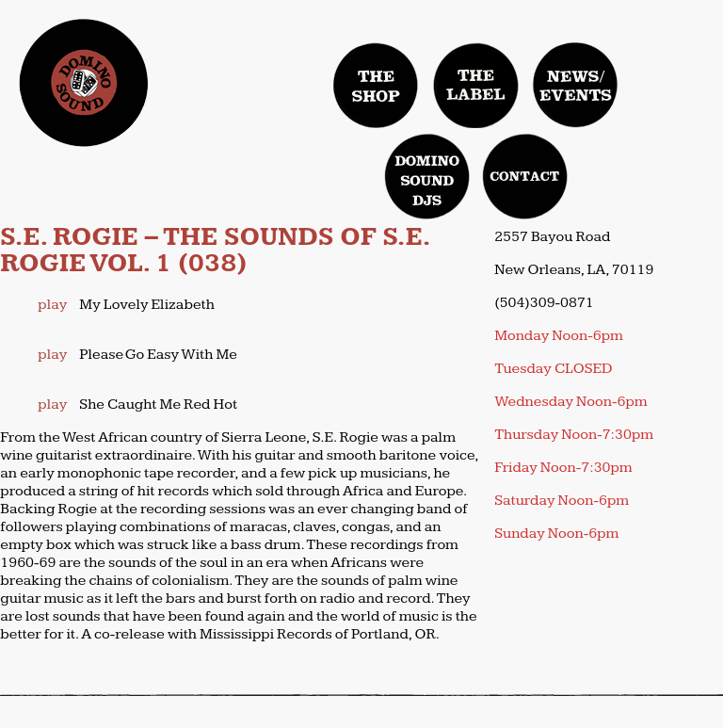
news (575, 85)
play (52, 305)
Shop (377, 85)
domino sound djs (432, 193)
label (476, 85)
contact (525, 176)
